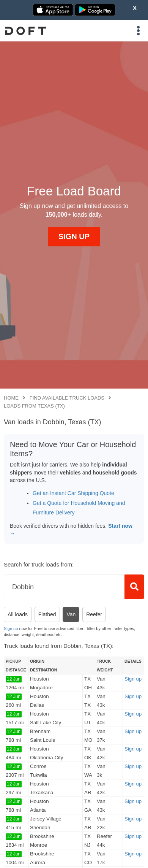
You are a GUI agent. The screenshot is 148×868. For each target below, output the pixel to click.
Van (71, 614)
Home (11, 398)
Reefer (94, 614)
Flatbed (47, 614)
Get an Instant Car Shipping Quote (73, 493)
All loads (18, 614)
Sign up (11, 628)
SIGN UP (74, 236)
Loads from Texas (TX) (34, 406)
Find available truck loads (67, 398)
